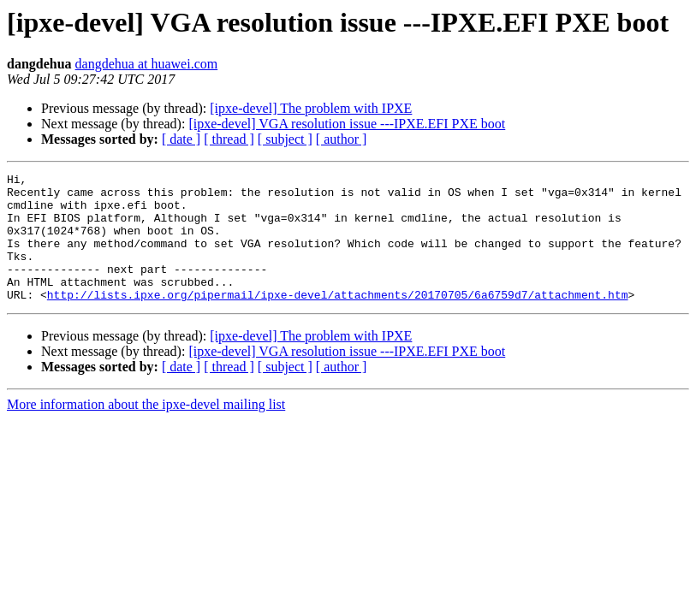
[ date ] (181, 139)
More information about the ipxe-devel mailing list (146, 430)
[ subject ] (285, 139)
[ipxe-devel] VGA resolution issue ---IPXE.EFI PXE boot (347, 124)
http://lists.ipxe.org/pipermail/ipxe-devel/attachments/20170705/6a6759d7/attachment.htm (338, 320)
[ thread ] (229, 139)
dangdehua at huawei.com (147, 64)
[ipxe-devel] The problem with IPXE (311, 108)
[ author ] (342, 139)
